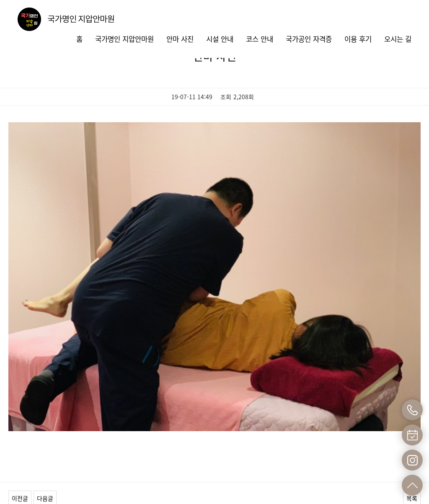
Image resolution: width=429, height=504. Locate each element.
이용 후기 (358, 39)
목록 (412, 378)
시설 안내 (220, 39)
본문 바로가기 (0, 0)
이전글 (20, 378)
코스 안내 (260, 39)
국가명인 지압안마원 (124, 39)
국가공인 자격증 (309, 39)
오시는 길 (398, 39)
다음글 (45, 378)
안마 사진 (180, 39)
